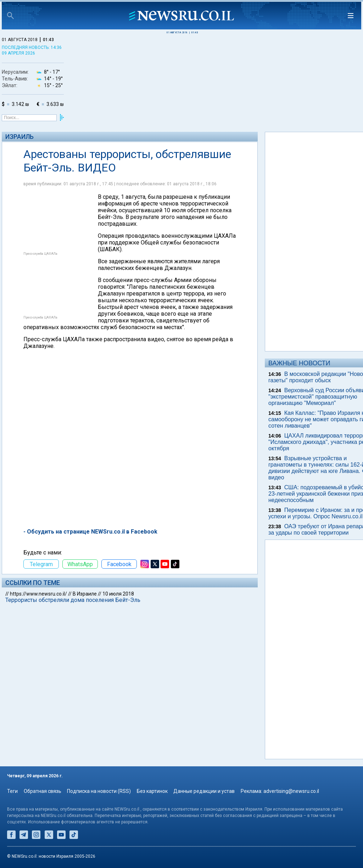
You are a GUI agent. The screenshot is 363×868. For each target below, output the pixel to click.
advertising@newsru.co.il (291, 791)
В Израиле (85, 594)
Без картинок (152, 791)
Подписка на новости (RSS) (99, 791)
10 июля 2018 (118, 594)
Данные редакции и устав (204, 791)
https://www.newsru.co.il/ (38, 594)
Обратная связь (43, 791)
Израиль (19, 137)
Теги (12, 791)
